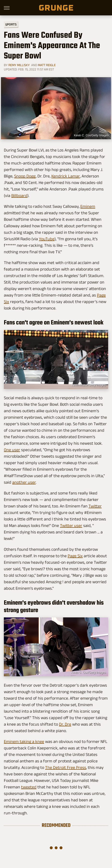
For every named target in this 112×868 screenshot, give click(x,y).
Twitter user (71, 526)
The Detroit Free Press (66, 767)
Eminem (88, 206)
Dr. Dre (65, 724)
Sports (11, 24)
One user (12, 450)
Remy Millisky (19, 65)
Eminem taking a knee (24, 741)
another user (24, 482)
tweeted (29, 787)
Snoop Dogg (25, 176)
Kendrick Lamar (66, 176)
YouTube (47, 239)
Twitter (95, 506)
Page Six (75, 556)
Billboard (19, 196)
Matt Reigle (47, 65)
